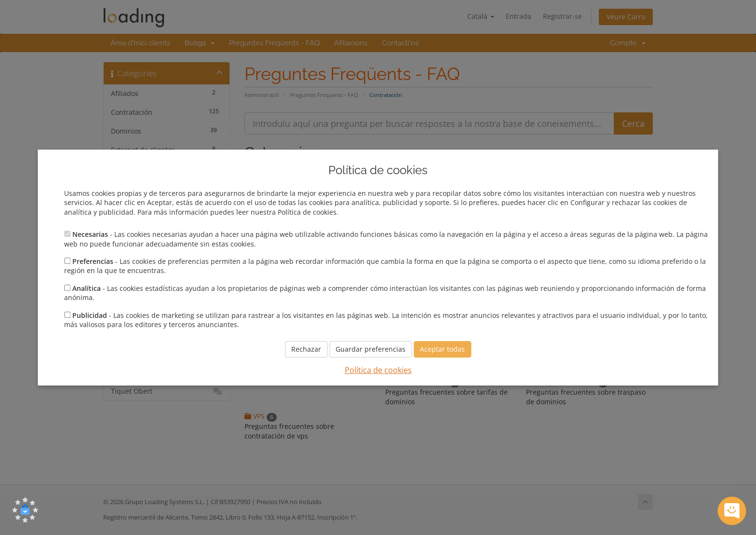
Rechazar (306, 350)
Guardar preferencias (371, 350)
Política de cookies (378, 370)
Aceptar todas (442, 350)
